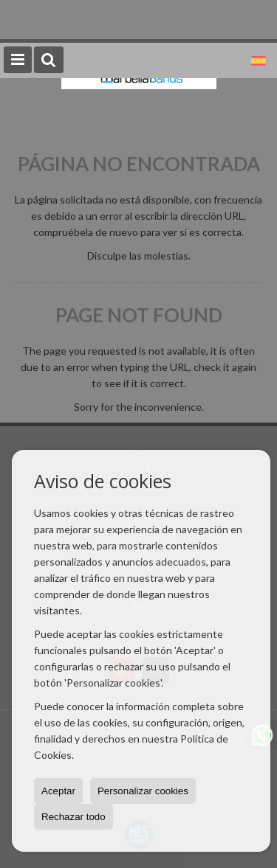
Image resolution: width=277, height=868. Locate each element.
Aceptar (58, 791)
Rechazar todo (73, 817)
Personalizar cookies (143, 791)
